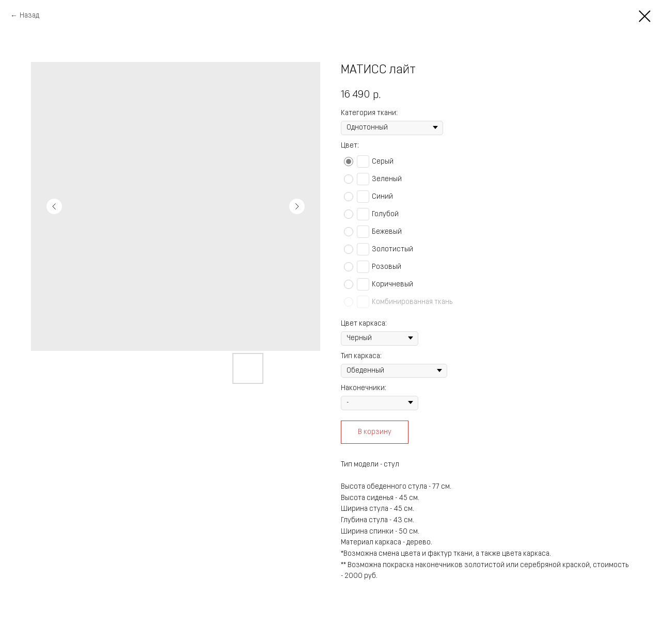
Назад (29, 16)
